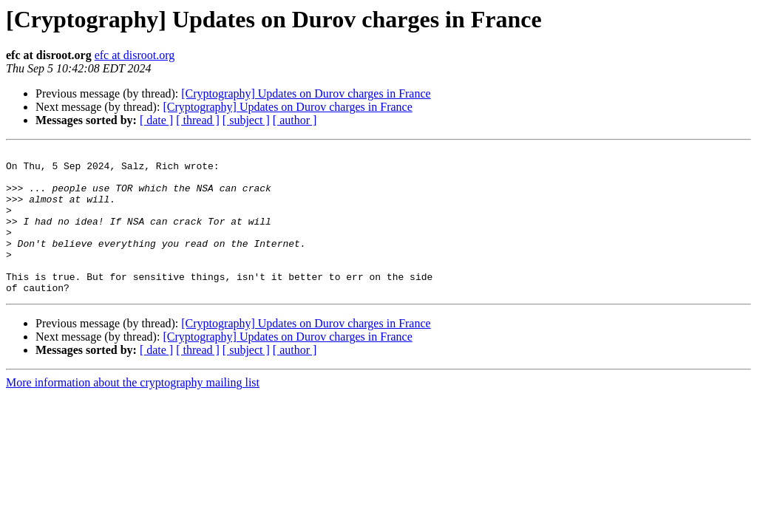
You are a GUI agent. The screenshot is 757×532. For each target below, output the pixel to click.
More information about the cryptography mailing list (133, 411)
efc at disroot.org (135, 55)
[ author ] (295, 120)
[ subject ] (246, 120)
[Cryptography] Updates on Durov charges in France (306, 93)
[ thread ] (198, 120)
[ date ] (156, 120)
